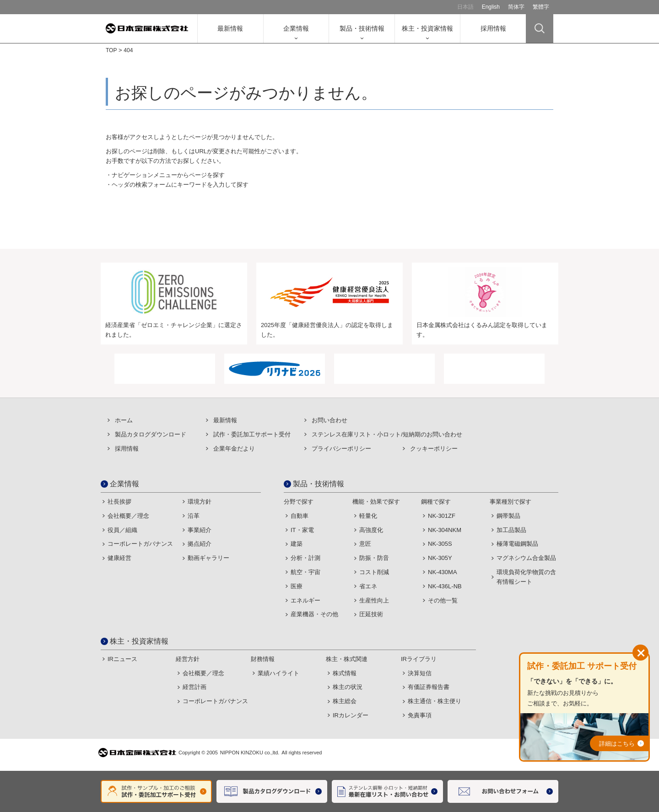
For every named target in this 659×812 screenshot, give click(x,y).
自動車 (300, 516)
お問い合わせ (329, 420)
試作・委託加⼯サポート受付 (252, 434)
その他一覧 (443, 600)
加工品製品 (511, 530)
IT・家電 (302, 530)
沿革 (194, 516)
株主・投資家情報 (427, 28)
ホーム (124, 420)
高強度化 (371, 530)
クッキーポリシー (434, 449)
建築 (297, 544)
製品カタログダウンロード (151, 434)
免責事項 (420, 715)
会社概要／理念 (128, 516)
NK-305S (440, 544)
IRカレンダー (351, 715)
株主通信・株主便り (435, 701)
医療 (297, 586)
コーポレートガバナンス (140, 544)
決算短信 (420, 673)
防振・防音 (374, 558)
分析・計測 (305, 558)
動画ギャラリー (208, 558)
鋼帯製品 (508, 516)
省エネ (368, 586)
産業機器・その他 (314, 614)
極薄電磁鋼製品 (517, 544)
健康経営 (119, 558)
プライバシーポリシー (341, 449)
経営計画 (194, 687)
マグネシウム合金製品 (526, 558)
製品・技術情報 (362, 28)
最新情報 (230, 28)
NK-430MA (443, 572)
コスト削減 (374, 572)
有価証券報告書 (429, 687)
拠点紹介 (200, 544)
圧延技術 (371, 614)
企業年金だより (234, 449)
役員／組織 (122, 530)
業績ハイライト (278, 673)
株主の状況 (348, 687)
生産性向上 (374, 600)
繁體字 (541, 7)
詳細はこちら (617, 744)
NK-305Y (440, 558)
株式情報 (345, 673)
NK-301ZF (442, 516)
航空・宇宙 (305, 572)
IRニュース (122, 659)
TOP (111, 50)
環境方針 (200, 502)
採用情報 (493, 28)
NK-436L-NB (445, 586)
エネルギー (305, 600)
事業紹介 (200, 530)
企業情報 (296, 28)
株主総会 (345, 701)
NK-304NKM (445, 530)
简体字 (516, 7)
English (491, 7)
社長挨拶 (119, 502)
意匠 (365, 544)
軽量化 (368, 516)
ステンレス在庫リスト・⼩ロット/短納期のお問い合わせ (387, 434)
